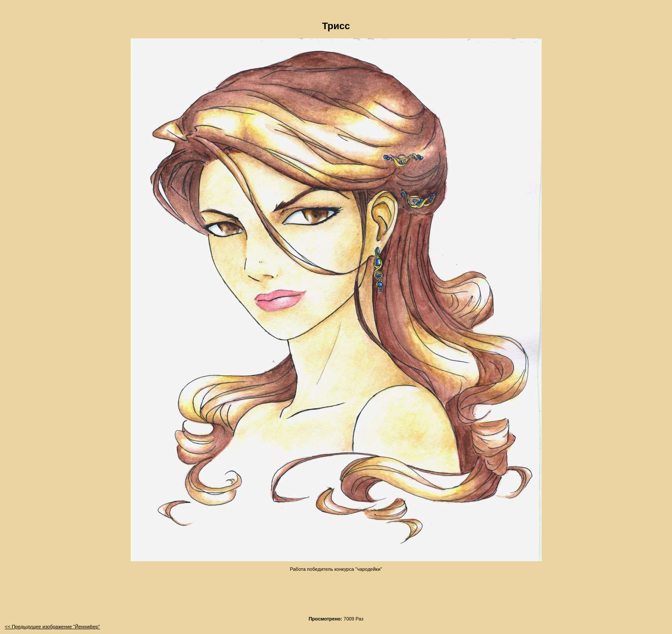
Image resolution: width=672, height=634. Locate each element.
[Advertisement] (336, 591)
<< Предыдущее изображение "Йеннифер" (52, 627)
